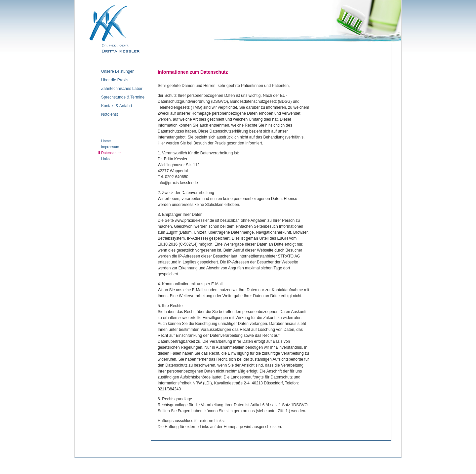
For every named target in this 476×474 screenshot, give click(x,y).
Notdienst (110, 115)
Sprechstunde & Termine (123, 97)
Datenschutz (111, 153)
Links (105, 159)
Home (106, 141)
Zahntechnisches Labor (122, 89)
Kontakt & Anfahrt (117, 106)
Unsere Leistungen (118, 72)
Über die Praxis (115, 80)
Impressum (110, 147)
